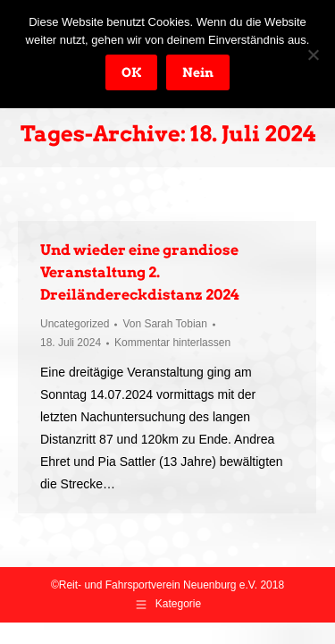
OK (131, 72)
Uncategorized (75, 324)
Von (165, 324)
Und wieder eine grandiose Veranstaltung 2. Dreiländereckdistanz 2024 (140, 272)
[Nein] (313, 55)
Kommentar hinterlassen (172, 343)
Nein (198, 72)
